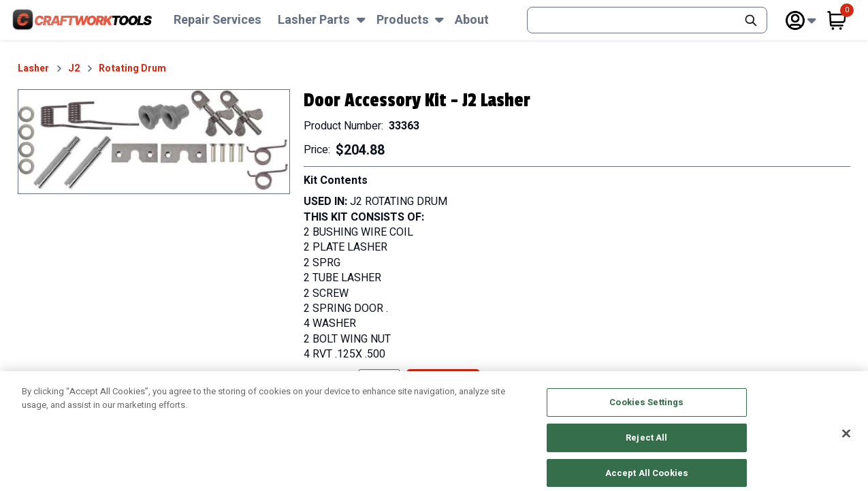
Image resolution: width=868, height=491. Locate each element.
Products (403, 20)
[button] (154, 142)
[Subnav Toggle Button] (361, 20)
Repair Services (218, 20)
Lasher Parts (314, 20)
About (472, 20)
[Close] (846, 442)
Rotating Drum (132, 69)
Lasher (33, 69)
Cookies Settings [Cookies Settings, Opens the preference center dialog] (646, 410)
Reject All (646, 446)
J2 (74, 69)
